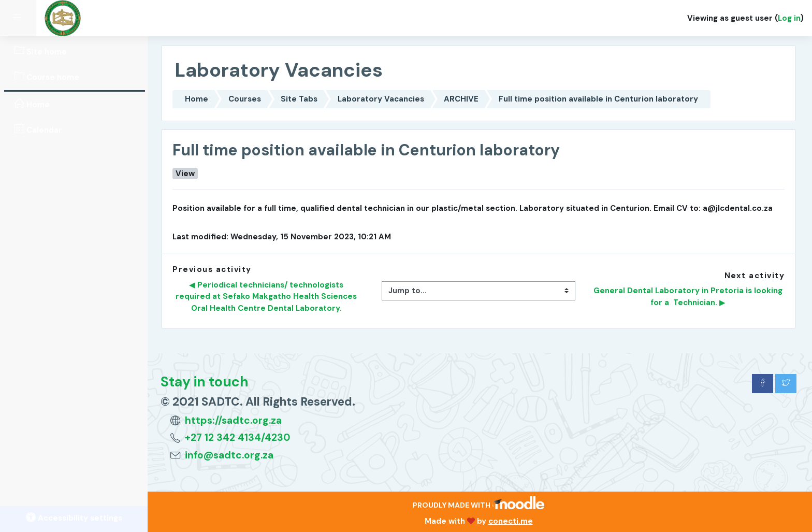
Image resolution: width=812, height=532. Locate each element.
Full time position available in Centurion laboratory (598, 99)
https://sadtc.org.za (233, 420)
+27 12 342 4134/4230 (238, 437)
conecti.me (511, 521)
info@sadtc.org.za (229, 455)
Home (197, 99)
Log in (789, 18)
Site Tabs (299, 99)
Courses (245, 99)
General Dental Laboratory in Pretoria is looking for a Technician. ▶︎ (689, 297)
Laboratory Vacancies (381, 99)
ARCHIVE (461, 99)
